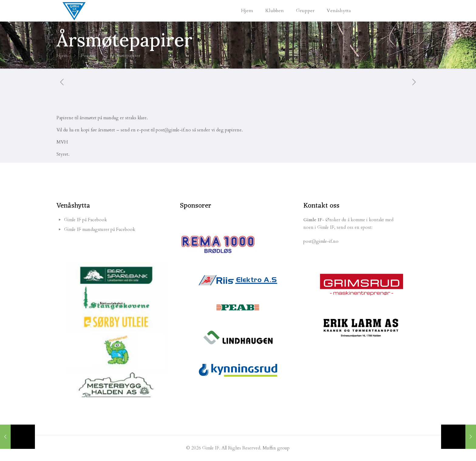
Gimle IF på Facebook (85, 220)
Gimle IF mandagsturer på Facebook (100, 229)
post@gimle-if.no (321, 241)
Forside (88, 56)
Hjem (62, 56)
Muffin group (276, 448)
